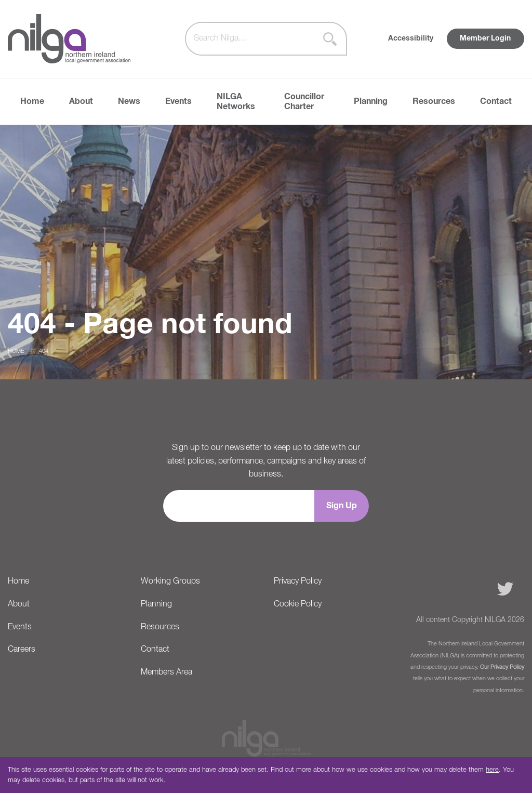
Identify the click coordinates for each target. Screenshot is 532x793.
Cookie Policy (298, 604)
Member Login (485, 38)
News (129, 101)
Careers (22, 650)
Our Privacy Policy (502, 667)
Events (178, 101)
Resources (434, 101)
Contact (496, 101)
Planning (371, 101)
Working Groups (170, 581)
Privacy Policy (298, 581)
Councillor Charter (304, 102)
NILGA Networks (236, 102)
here (492, 770)
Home (32, 101)
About (81, 101)
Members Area (167, 672)
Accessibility (411, 38)
